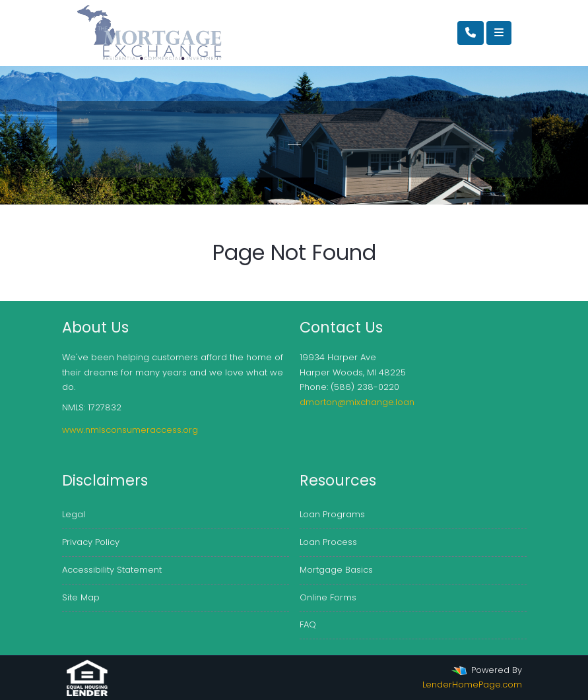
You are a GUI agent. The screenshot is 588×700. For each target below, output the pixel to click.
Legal (74, 514)
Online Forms (328, 597)
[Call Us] (471, 33)
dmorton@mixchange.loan (357, 402)
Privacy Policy (91, 542)
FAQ (308, 624)
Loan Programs (332, 514)
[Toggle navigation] (499, 33)
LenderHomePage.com (472, 684)
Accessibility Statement (112, 570)
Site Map (81, 597)
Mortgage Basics (336, 570)
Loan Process (328, 542)
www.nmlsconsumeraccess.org (130, 430)
